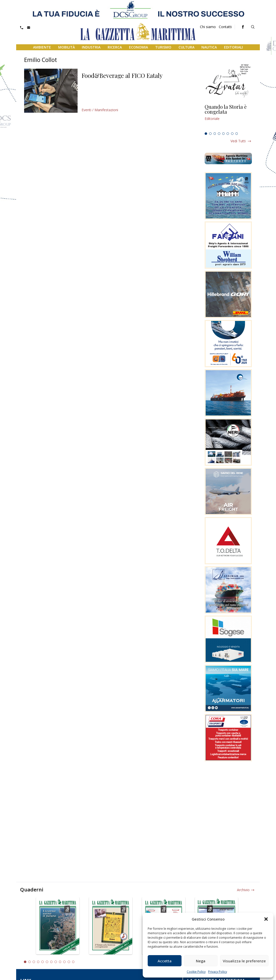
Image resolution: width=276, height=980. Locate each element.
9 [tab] (60, 962)
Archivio (243, 890)
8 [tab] (237, 134)
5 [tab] (224, 134)
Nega (201, 961)
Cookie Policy (196, 972)
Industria (91, 47)
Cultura (186, 47)
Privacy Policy (218, 972)
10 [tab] (64, 962)
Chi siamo (208, 27)
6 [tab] (228, 134)
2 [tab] (210, 134)
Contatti (225, 27)
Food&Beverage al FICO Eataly (122, 75)
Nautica (209, 47)
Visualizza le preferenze (244, 961)
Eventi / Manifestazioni (100, 110)
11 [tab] (69, 962)
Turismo (163, 47)
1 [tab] (206, 134)
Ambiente (42, 47)
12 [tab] (73, 962)
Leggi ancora (228, 117)
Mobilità (67, 47)
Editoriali (233, 47)
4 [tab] (219, 134)
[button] (266, 919)
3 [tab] (215, 134)
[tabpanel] (228, 117)
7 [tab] (232, 134)
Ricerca (115, 47)
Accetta (165, 961)
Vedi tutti (238, 141)
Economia (138, 47)
